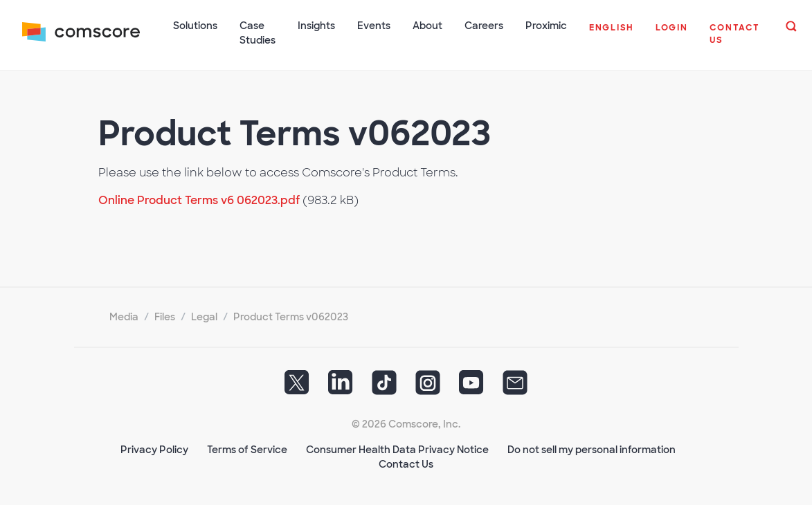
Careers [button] (484, 26)
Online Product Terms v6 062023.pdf (199, 200)
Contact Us (406, 464)
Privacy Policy (154, 450)
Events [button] (374, 26)
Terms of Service (247, 450)
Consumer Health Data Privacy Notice (397, 450)
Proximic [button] (546, 26)
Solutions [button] (195, 26)
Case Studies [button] (258, 33)
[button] (611, 35)
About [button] (427, 26)
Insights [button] (316, 26)
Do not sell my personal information (592, 450)
